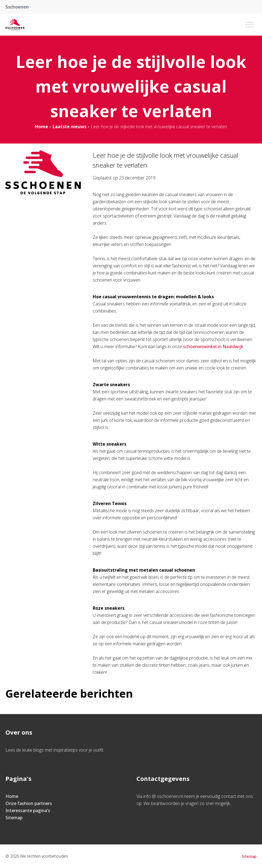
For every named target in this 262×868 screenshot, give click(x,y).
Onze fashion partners (29, 803)
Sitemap (14, 818)
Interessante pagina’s (28, 810)
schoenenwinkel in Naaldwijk (213, 346)
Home (42, 127)
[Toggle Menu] (249, 25)
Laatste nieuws (69, 127)
